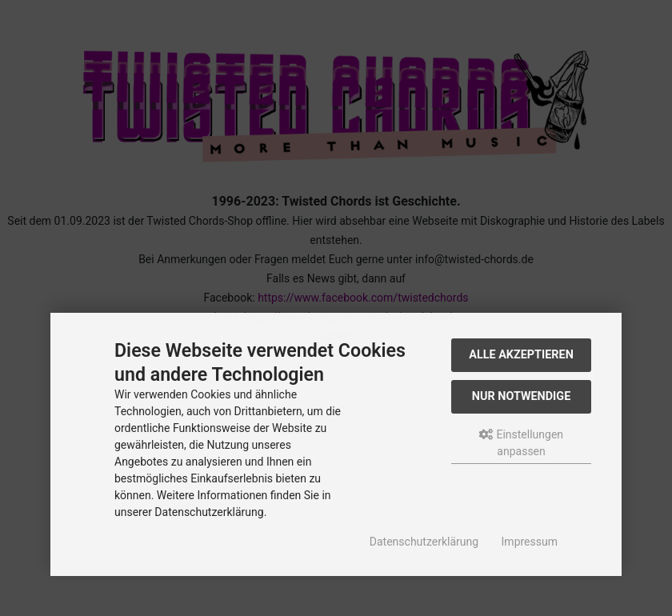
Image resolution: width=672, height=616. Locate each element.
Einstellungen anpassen (521, 443)
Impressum (530, 542)
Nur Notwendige (521, 396)
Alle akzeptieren (521, 355)
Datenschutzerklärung (424, 542)
